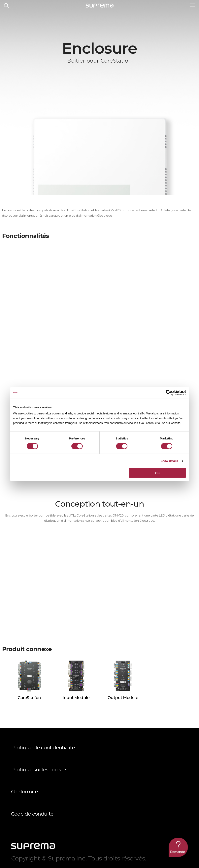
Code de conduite (32, 814)
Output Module (123, 698)
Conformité (25, 792)
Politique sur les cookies (39, 770)
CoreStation (29, 698)
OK (157, 473)
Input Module (76, 698)
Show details (169, 461)
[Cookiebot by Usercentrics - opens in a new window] (169, 393)
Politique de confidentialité (43, 747)
